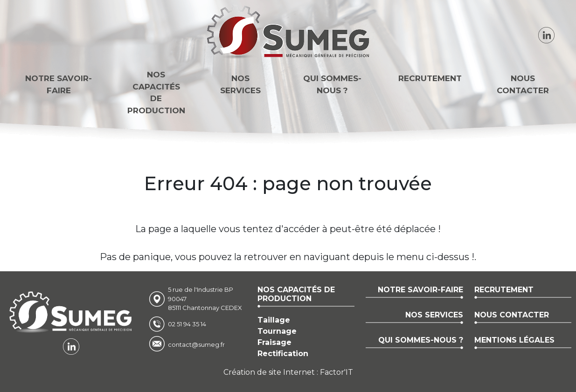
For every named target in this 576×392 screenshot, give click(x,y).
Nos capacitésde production (156, 93)
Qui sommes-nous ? (332, 84)
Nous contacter (523, 84)
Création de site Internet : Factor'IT (288, 372)
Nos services (240, 84)
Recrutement (430, 78)
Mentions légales (514, 340)
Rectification (283, 354)
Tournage (277, 331)
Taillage (274, 320)
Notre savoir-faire (59, 84)
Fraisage (274, 342)
